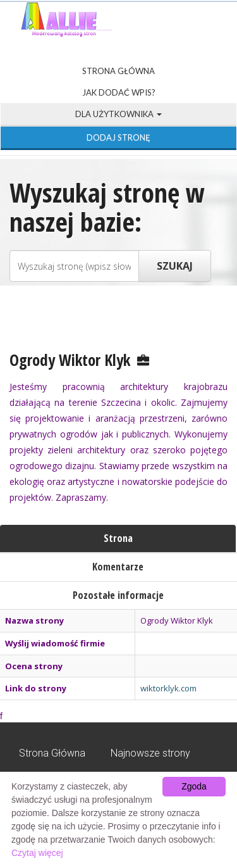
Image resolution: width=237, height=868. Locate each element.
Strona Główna (118, 71)
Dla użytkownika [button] (118, 114)
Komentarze (118, 567)
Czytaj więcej (37, 853)
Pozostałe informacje (118, 595)
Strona (118, 538)
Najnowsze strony (150, 753)
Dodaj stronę (118, 137)
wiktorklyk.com (168, 688)
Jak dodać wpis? (119, 92)
